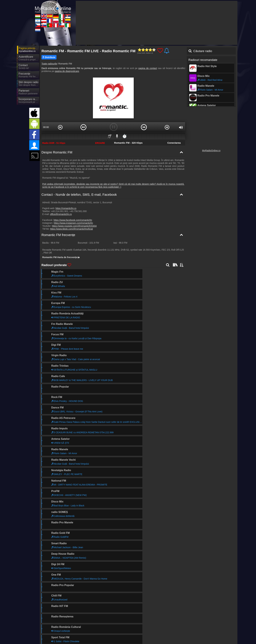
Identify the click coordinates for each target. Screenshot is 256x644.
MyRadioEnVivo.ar (58, 630)
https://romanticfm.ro (66, 208)
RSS (230, 618)
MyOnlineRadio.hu (58, 625)
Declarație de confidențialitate (182, 618)
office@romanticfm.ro (61, 214)
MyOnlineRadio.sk (87, 634)
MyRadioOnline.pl (145, 630)
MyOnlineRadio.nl (57, 639)
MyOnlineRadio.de (145, 625)
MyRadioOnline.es (116, 625)
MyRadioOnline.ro (211, 151)
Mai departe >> (76, 516)
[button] (60, 127)
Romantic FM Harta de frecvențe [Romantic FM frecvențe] (61, 257)
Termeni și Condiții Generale (212, 618)
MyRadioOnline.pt (116, 634)
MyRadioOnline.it (174, 625)
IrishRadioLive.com (204, 634)
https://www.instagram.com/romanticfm (73, 223)
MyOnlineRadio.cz (58, 634)
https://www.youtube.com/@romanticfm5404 (74, 226)
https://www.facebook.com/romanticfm (73, 220)
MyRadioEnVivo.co (204, 630)
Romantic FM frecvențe (58, 235)
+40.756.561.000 (78, 211)
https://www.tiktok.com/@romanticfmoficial (72, 229)
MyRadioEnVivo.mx (175, 630)
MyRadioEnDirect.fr (117, 630)
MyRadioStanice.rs (204, 625)
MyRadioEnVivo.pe (146, 634)
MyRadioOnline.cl (174, 634)
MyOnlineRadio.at (87, 630)
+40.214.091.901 (60, 211)
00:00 (46, 127)
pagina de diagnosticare (67, 71)
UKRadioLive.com (87, 625)
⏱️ (125, 136)
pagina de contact (148, 68)
